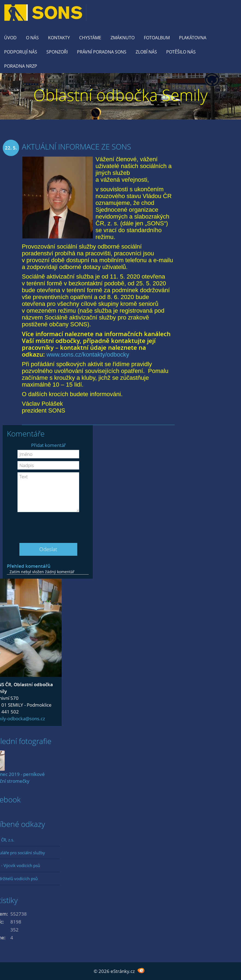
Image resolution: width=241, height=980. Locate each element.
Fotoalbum (157, 38)
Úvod (10, 38)
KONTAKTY (59, 38)
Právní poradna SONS (102, 52)
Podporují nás (21, 52)
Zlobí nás (146, 52)
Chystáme (90, 38)
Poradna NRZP (21, 66)
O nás (32, 38)
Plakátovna (193, 38)
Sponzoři (57, 52)
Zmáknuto (123, 38)
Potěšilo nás (181, 52)
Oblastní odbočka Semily (120, 95)
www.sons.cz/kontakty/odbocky (88, 355)
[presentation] (48, 525)
